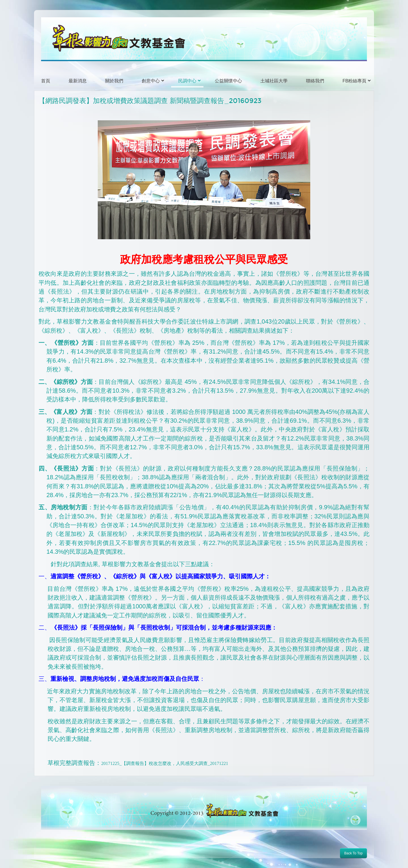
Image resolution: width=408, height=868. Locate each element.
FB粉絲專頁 (354, 81)
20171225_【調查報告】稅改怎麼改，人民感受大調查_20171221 (165, 763)
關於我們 (114, 81)
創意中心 (151, 81)
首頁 (46, 81)
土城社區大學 (274, 81)
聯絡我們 (315, 81)
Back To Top (353, 853)
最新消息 (78, 81)
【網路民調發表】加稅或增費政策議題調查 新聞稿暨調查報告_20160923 (150, 101)
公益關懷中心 (228, 81)
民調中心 (187, 81)
